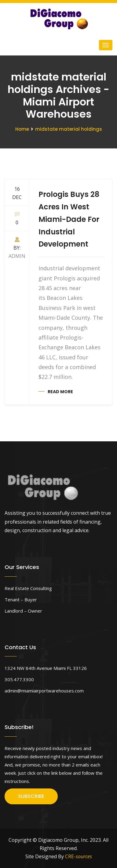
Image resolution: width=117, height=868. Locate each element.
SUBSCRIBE (31, 796)
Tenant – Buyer (21, 599)
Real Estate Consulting (28, 588)
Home (22, 129)
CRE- (79, 856)
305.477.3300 (19, 679)
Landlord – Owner (23, 611)
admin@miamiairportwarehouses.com (44, 691)
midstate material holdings (69, 129)
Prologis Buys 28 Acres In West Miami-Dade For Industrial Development (69, 219)
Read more (60, 392)
